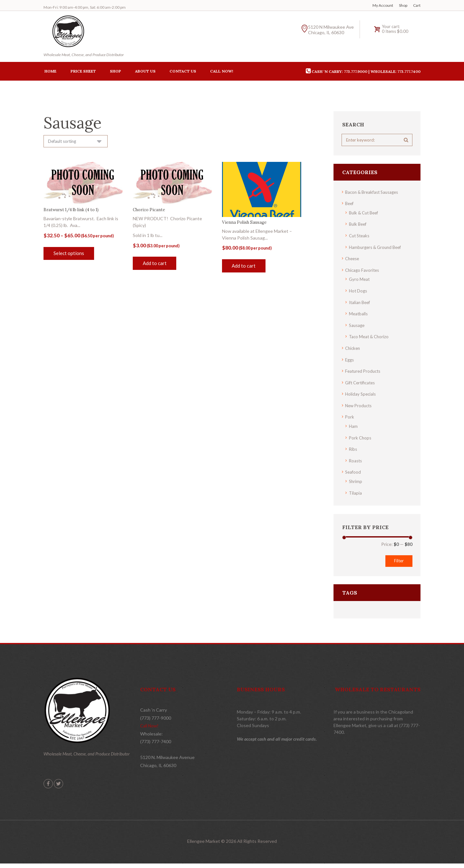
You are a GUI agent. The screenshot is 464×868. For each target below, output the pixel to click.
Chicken (353, 347)
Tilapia (356, 489)
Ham (353, 424)
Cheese (353, 259)
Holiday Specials (361, 392)
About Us (145, 72)
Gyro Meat (360, 279)
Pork (350, 415)
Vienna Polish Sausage (246, 224)
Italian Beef (361, 302)
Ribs (353, 446)
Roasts (356, 458)
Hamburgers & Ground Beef (377, 248)
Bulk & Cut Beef (365, 214)
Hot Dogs (359, 291)
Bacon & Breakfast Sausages (374, 194)
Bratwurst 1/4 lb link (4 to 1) (74, 212)
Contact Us (183, 72)
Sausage (358, 325)
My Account (383, 5)
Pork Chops (361, 435)
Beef (350, 205)
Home (50, 72)
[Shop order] (78, 143)
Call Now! (222, 72)
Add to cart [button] (156, 265)
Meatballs (359, 313)
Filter (398, 557)
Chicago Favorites (363, 270)
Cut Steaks (360, 237)
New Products (360, 404)
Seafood (353, 469)
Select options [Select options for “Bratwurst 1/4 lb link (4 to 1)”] (70, 255)
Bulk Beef (359, 225)
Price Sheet (83, 72)
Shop (403, 5)
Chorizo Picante (150, 212)
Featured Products (364, 370)
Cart (417, 5)
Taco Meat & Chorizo (370, 336)
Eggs (350, 358)
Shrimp (356, 478)
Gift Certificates (362, 381)
